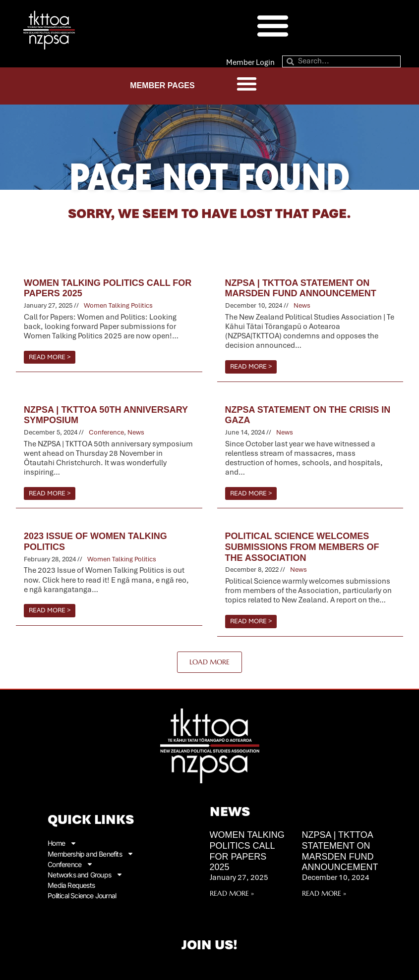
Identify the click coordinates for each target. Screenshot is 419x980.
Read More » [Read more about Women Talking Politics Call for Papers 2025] (232, 893)
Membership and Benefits (91, 853)
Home (62, 843)
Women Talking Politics (118, 305)
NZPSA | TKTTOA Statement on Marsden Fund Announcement (340, 851)
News (302, 305)
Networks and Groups (85, 874)
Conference (106, 432)
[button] (273, 25)
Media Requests (71, 885)
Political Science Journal (82, 895)
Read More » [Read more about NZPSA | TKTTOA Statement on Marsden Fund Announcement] (324, 893)
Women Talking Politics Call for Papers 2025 (247, 851)
